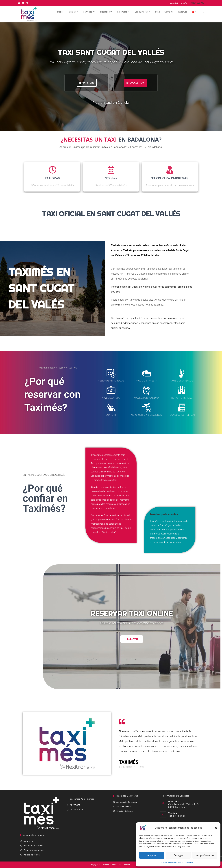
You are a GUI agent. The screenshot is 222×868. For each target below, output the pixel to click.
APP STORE (75, 805)
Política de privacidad (33, 846)
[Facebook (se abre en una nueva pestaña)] (23, 3)
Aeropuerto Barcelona (127, 802)
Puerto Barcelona (124, 806)
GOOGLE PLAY (77, 810)
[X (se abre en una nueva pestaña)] (19, 3)
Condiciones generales (34, 850)
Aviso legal (28, 841)
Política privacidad (186, 862)
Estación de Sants (124, 811)
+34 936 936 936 (197, 3)
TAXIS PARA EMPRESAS (170, 178)
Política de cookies (169, 862)
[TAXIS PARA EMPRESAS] (170, 170)
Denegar (178, 855)
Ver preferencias (205, 855)
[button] (216, 828)
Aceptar (152, 855)
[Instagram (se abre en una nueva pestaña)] (27, 3)
